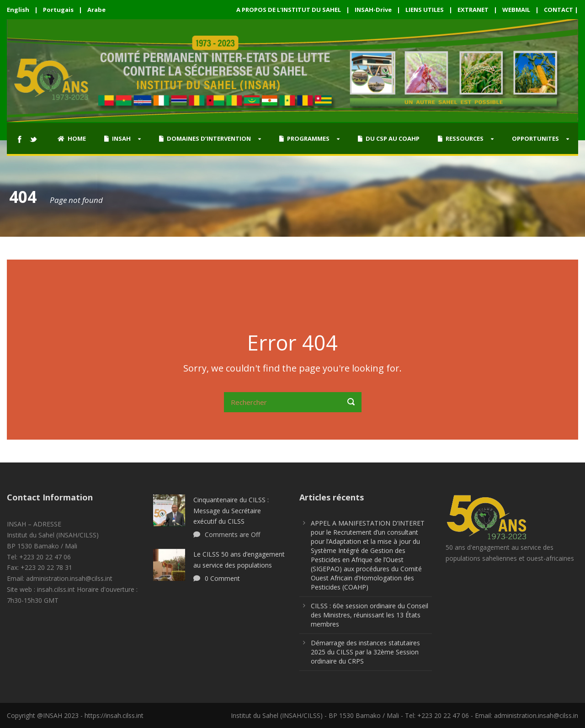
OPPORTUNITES (535, 138)
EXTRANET (473, 10)
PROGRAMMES (304, 138)
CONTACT (558, 10)
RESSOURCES (461, 138)
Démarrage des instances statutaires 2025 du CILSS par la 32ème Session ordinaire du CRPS (365, 652)
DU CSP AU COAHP (389, 138)
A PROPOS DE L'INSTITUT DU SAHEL (289, 10)
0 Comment (222, 578)
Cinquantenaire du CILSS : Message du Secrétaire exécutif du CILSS (231, 511)
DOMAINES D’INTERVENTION (205, 138)
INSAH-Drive (373, 10)
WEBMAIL (516, 10)
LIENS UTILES (425, 10)
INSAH (117, 138)
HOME (72, 138)
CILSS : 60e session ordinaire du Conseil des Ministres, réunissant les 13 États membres (370, 615)
